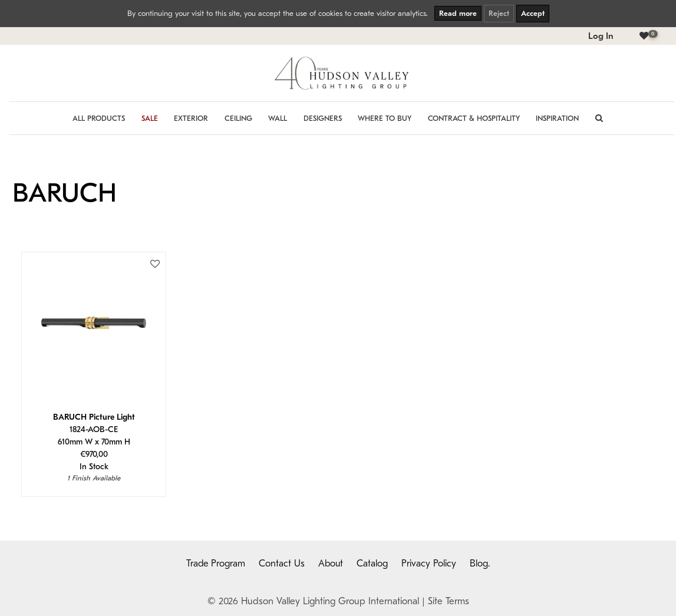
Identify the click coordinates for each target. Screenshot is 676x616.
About (331, 564)
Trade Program (216, 564)
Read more (458, 13)
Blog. (480, 564)
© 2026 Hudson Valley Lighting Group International (313, 601)
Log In (601, 36)
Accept (533, 13)
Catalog (372, 564)
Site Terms (449, 601)
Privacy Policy (429, 564)
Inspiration (557, 118)
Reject (499, 13)
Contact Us (282, 564)
